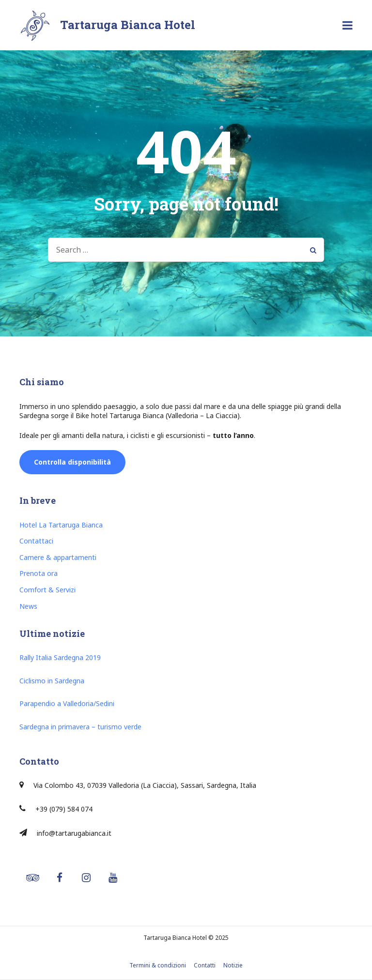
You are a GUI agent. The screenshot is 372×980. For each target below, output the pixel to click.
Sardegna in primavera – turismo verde (80, 727)
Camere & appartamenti (58, 557)
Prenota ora (39, 573)
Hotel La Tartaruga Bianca (61, 525)
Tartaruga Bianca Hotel (128, 25)
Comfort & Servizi (47, 590)
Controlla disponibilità (72, 462)
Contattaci (36, 541)
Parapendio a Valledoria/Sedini (67, 703)
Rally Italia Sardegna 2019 (60, 657)
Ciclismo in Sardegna (52, 681)
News (28, 606)
